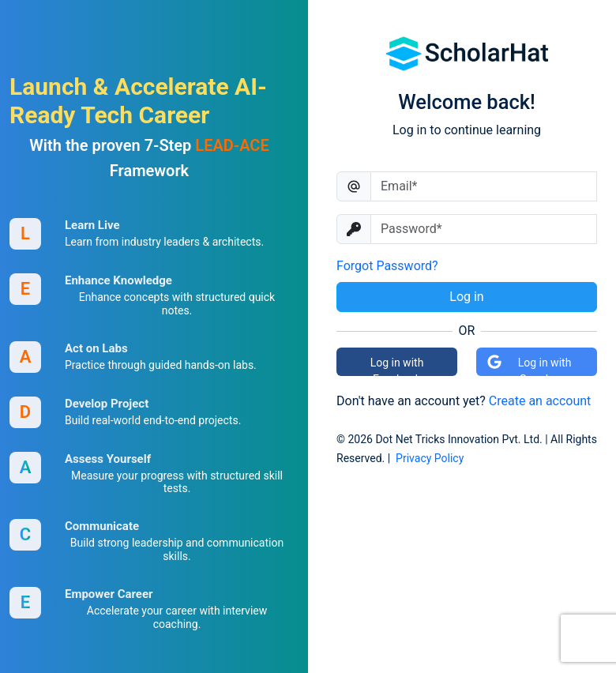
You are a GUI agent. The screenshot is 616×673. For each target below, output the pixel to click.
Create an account (540, 401)
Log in (466, 297)
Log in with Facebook (397, 366)
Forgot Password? (387, 266)
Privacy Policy (430, 458)
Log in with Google (529, 365)
